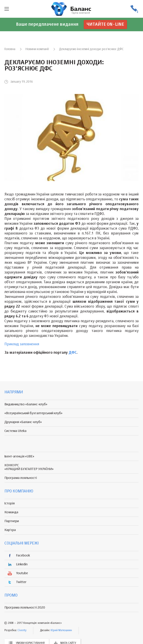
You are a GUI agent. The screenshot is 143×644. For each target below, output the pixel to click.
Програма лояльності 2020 (25, 608)
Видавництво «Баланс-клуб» (26, 404)
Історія (10, 503)
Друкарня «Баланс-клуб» (23, 422)
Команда (11, 512)
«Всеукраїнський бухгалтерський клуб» (33, 413)
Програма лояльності (21, 478)
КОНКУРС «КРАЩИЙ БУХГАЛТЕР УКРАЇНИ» (29, 467)
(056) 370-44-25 (134, 9)
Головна (10, 49)
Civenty (22, 630)
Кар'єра (10, 530)
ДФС (73, 353)
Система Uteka (15, 431)
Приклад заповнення (22, 344)
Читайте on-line (105, 24)
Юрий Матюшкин (61, 630)
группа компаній (71, 9)
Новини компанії (37, 49)
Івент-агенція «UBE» (19, 456)
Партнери (12, 521)
